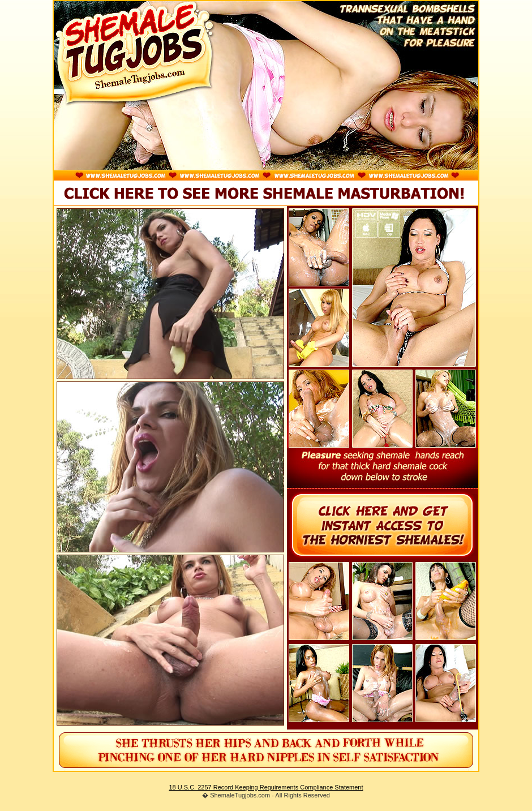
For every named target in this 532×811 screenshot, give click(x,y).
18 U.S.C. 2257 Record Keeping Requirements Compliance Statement (266, 787)
